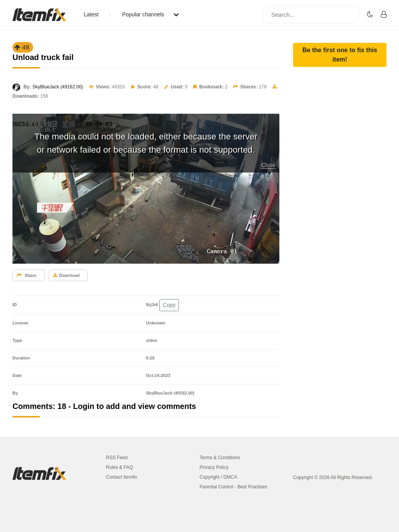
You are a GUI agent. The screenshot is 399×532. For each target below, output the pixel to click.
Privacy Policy (214, 467)
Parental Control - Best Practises (233, 487)
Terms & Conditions (220, 458)
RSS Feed (117, 458)
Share (27, 275)
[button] (340, 55)
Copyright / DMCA (218, 477)
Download (66, 275)
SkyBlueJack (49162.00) (58, 87)
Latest (91, 14)
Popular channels (150, 14)
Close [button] (268, 165)
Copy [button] (169, 305)
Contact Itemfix (122, 477)
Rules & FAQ (119, 467)
